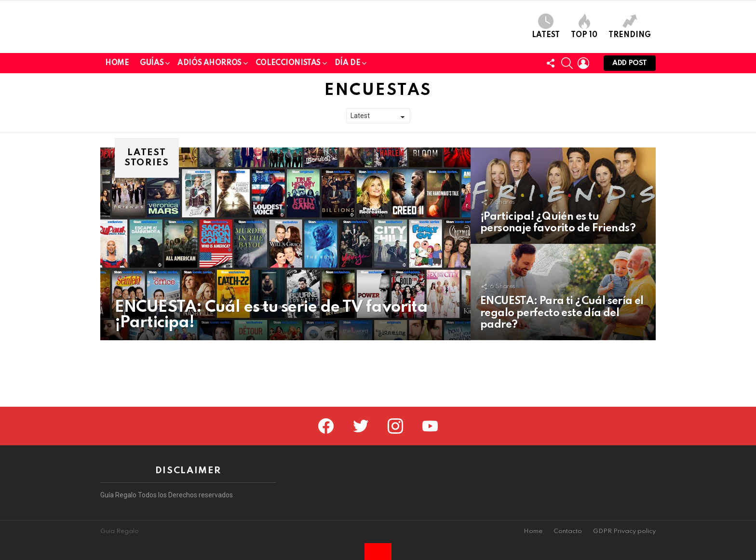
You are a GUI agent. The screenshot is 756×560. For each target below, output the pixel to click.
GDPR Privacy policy (624, 531)
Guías (152, 131)
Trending (630, 60)
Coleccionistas (288, 131)
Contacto (568, 531)
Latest (546, 60)
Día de (347, 131)
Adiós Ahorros (209, 131)
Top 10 (584, 60)
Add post (630, 132)
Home (117, 130)
